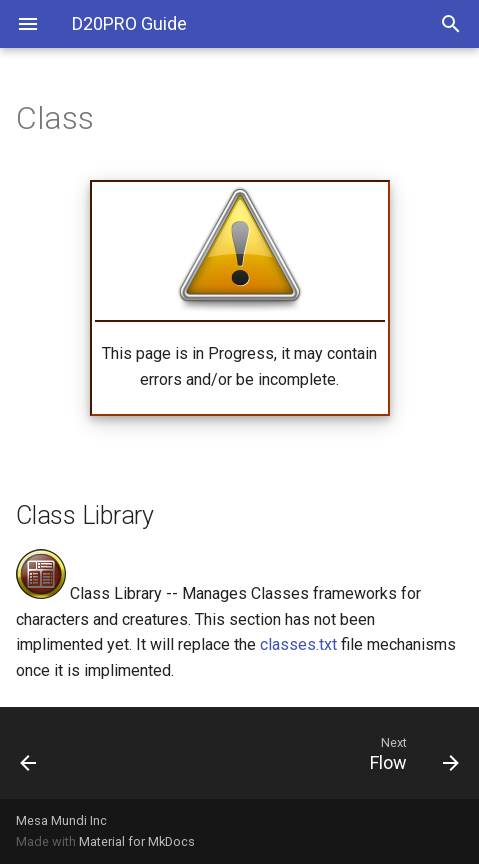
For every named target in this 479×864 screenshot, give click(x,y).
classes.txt (298, 644)
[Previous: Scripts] (63, 753)
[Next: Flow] (298, 753)
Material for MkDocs (137, 841)
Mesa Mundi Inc (61, 820)
